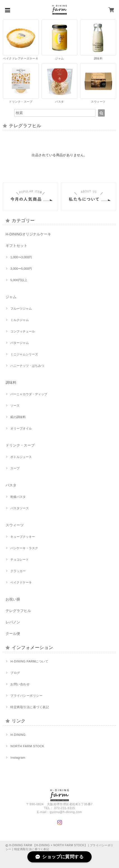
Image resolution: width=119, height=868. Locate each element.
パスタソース (20, 508)
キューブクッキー (23, 537)
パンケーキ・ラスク (24, 548)
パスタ (11, 485)
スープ (15, 468)
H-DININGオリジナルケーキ (28, 234)
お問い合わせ (20, 684)
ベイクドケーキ (21, 582)
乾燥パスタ (18, 497)
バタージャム (20, 343)
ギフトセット (16, 246)
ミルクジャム (20, 320)
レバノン (13, 622)
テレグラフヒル (18, 611)
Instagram (18, 758)
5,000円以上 (19, 280)
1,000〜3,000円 (21, 257)
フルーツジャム (21, 308)
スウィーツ (15, 525)
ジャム (11, 297)
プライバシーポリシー (26, 696)
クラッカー (18, 571)
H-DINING (18, 735)
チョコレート (20, 560)
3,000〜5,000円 (21, 269)
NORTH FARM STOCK (27, 746)
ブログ (15, 673)
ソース (15, 406)
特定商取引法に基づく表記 (30, 707)
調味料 (11, 383)
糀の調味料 (18, 417)
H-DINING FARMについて (29, 661)
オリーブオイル (21, 428)
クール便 (13, 634)
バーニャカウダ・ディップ (29, 394)
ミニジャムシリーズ (24, 354)
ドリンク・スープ (20, 445)
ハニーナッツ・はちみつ (27, 366)
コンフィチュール (23, 331)
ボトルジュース (21, 457)
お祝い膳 (13, 599)
